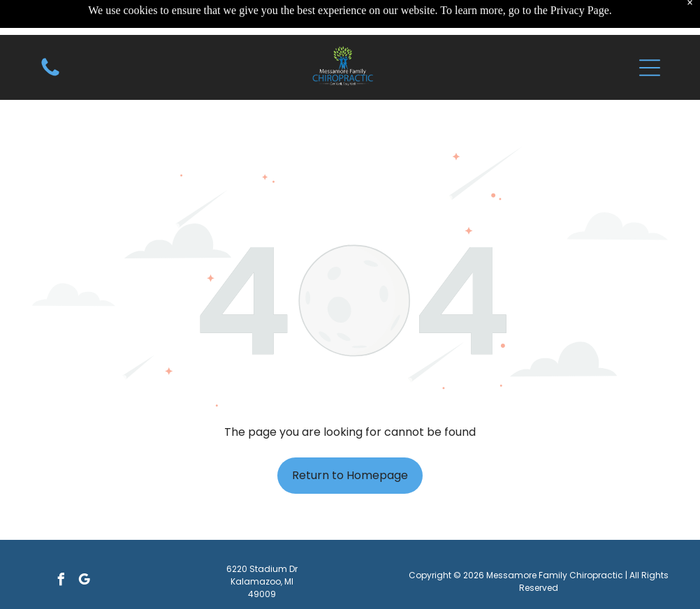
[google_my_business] (85, 581)
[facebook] (61, 581)
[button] (650, 35)
